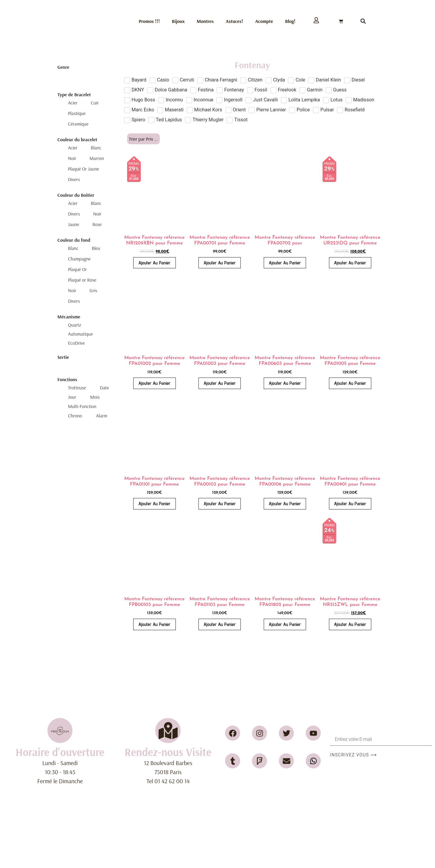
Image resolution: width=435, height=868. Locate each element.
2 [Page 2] (251, 647)
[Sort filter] (143, 139)
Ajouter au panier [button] (154, 263)
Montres (205, 21)
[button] (363, 21)
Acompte (264, 21)
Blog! (290, 21)
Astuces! (234, 21)
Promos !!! (149, 21)
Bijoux (178, 21)
